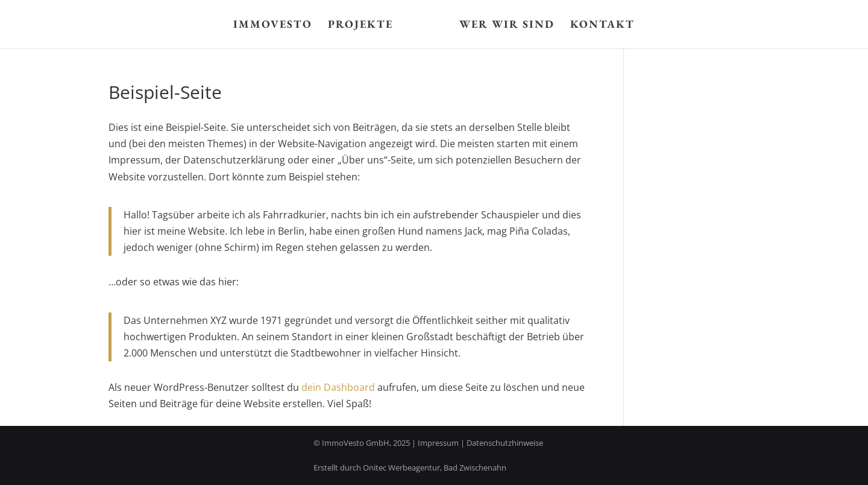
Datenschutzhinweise (505, 443)
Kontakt (602, 25)
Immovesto (273, 25)
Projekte (360, 25)
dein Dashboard (338, 387)
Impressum (438, 443)
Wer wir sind (507, 25)
